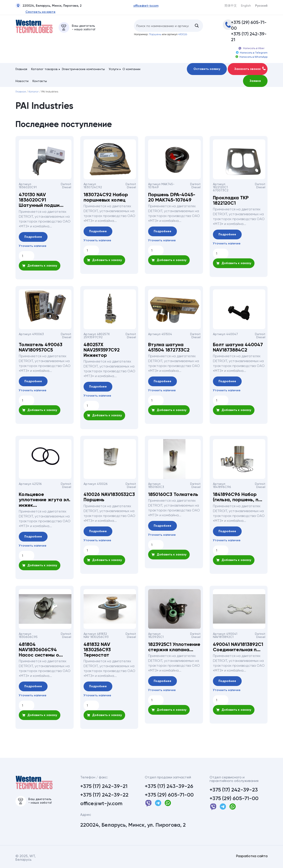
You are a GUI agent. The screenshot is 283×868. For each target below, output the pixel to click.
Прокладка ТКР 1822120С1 (231, 200)
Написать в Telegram (252, 53)
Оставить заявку (207, 69)
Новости (22, 81)
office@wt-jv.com (146, 6)
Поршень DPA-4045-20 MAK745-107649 (172, 197)
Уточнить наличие (33, 246)
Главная (21, 69)
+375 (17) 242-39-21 (249, 37)
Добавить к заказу (40, 266)
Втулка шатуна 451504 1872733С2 (169, 347)
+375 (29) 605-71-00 (249, 25)
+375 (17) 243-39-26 (169, 786)
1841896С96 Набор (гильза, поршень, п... (238, 497)
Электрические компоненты (83, 69)
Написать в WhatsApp (251, 57)
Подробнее (33, 237)
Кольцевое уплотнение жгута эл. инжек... (45, 500)
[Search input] (162, 26)
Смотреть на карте (40, 12)
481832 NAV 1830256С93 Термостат (97, 650)
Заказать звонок (250, 69)
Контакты (40, 81)
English (246, 6)
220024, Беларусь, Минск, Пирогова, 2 (49, 6)
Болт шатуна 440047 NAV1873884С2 (238, 347)
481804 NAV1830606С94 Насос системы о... (41, 650)
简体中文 (231, 6)
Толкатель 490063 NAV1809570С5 (41, 347)
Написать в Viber (251, 48)
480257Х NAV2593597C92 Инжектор (102, 350)
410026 (183, 34)
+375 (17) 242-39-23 (234, 790)
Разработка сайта (252, 856)
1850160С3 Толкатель (173, 494)
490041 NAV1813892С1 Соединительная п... (238, 647)
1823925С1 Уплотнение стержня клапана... (174, 647)
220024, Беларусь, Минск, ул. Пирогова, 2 (133, 825)
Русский (261, 6)
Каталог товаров (44, 69)
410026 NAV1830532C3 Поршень (109, 497)
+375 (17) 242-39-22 (104, 795)
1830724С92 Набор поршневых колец (106, 197)
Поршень (155, 34)
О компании (131, 69)
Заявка (255, 81)
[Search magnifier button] (197, 26)
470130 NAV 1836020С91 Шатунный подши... (41, 200)
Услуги (114, 69)
